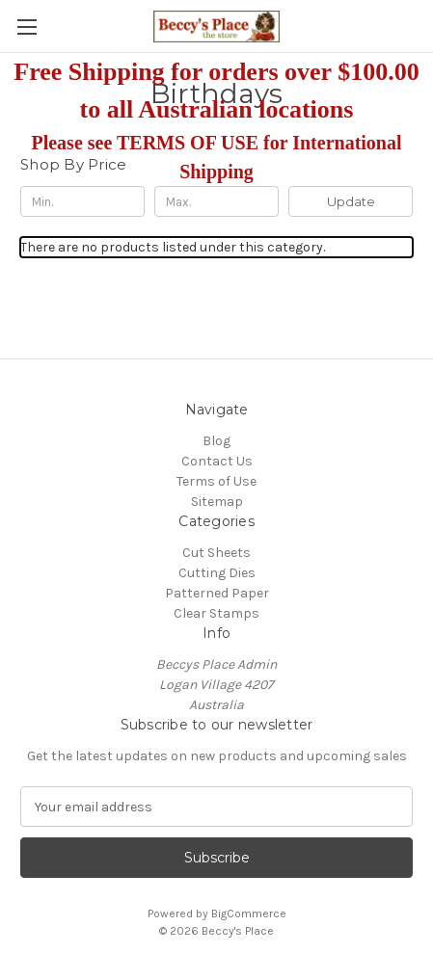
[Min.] (82, 201)
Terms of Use (216, 481)
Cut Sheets (216, 553)
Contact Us (217, 461)
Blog (216, 441)
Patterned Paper (217, 593)
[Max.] (216, 201)
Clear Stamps (216, 613)
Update (351, 201)
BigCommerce (249, 914)
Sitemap (217, 502)
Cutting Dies (217, 573)
